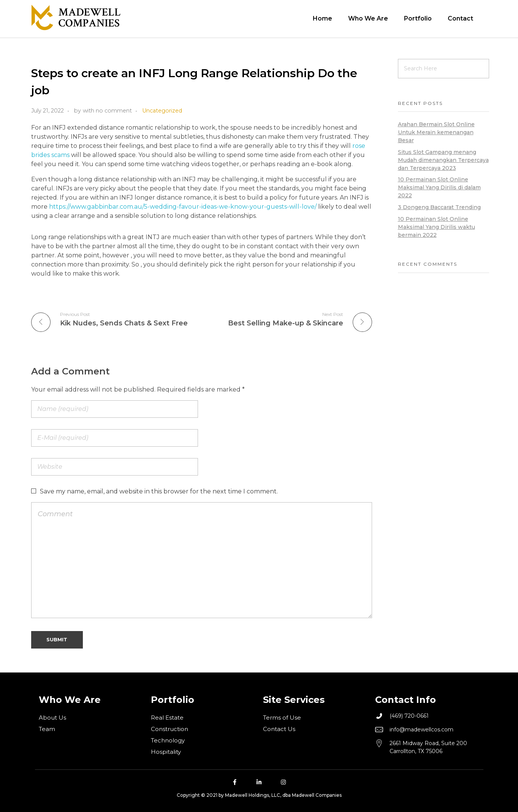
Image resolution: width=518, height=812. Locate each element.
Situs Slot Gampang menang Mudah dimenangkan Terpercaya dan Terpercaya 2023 (443, 160)
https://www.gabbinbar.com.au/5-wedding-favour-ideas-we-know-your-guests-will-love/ (183, 207)
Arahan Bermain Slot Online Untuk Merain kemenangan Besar (436, 132)
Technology (168, 740)
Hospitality (166, 752)
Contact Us (279, 729)
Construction (169, 729)
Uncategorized (162, 111)
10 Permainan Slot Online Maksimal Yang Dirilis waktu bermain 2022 (436, 227)
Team (47, 729)
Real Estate (167, 718)
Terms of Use (282, 718)
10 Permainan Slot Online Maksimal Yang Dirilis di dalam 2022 (439, 187)
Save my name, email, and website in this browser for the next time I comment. (159, 491)
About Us (52, 718)
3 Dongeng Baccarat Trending (439, 207)
